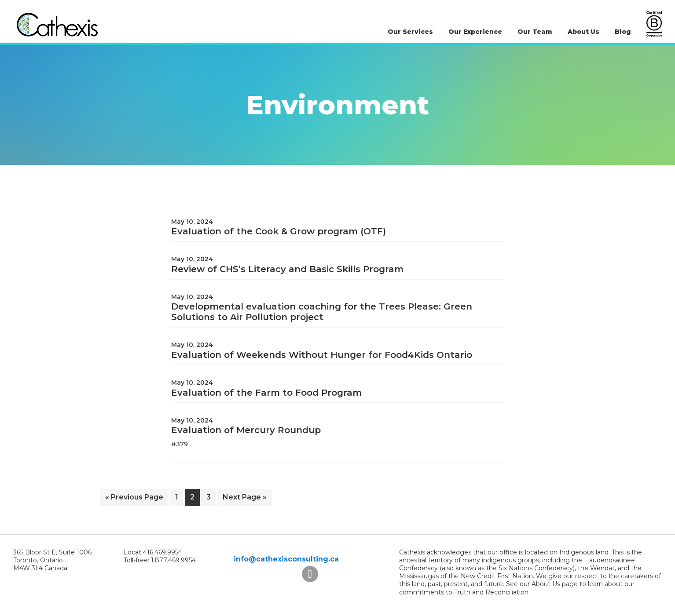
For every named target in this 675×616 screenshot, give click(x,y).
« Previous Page (134, 499)
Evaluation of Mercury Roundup (246, 430)
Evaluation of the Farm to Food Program (266, 393)
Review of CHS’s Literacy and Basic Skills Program (287, 269)
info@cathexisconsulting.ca (286, 559)
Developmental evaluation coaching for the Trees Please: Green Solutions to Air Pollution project (322, 312)
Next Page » (244, 499)
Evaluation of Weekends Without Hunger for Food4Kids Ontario (322, 355)
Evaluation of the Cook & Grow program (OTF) (279, 231)
